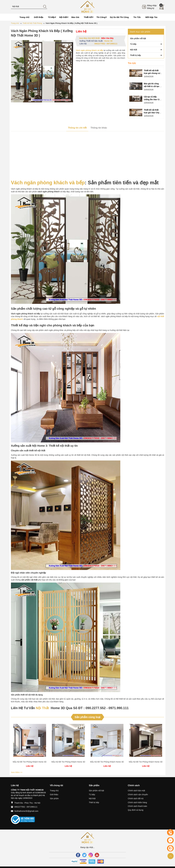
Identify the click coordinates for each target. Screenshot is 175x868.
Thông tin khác (99, 128)
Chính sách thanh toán (137, 806)
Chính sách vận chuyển (138, 795)
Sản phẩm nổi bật (96, 791)
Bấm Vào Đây (107, 38)
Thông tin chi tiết (77, 128)
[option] (30, 746)
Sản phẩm (54, 798)
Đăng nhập (152, 5)
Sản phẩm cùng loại (88, 717)
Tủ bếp (92, 795)
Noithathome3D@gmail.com (26, 811)
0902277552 (100, 44)
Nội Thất (42, 708)
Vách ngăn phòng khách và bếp (48, 183)
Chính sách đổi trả (136, 798)
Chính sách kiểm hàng (137, 802)
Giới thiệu (54, 795)
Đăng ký (151, 8)
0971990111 (112, 44)
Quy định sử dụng (136, 810)
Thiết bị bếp (94, 802)
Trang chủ (54, 791)
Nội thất (92, 798)
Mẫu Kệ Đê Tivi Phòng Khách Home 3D (30, 762)
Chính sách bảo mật (136, 791)
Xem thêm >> (17, 772)
